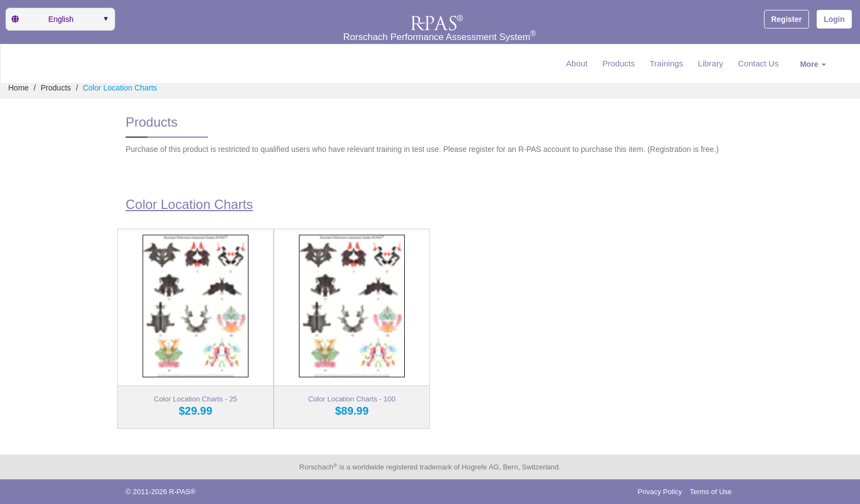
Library (711, 63)
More (813, 64)
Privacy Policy (660, 492)
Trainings (666, 63)
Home (18, 88)
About (577, 63)
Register (787, 19)
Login (834, 19)
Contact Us (758, 63)
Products (618, 63)
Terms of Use (711, 492)
